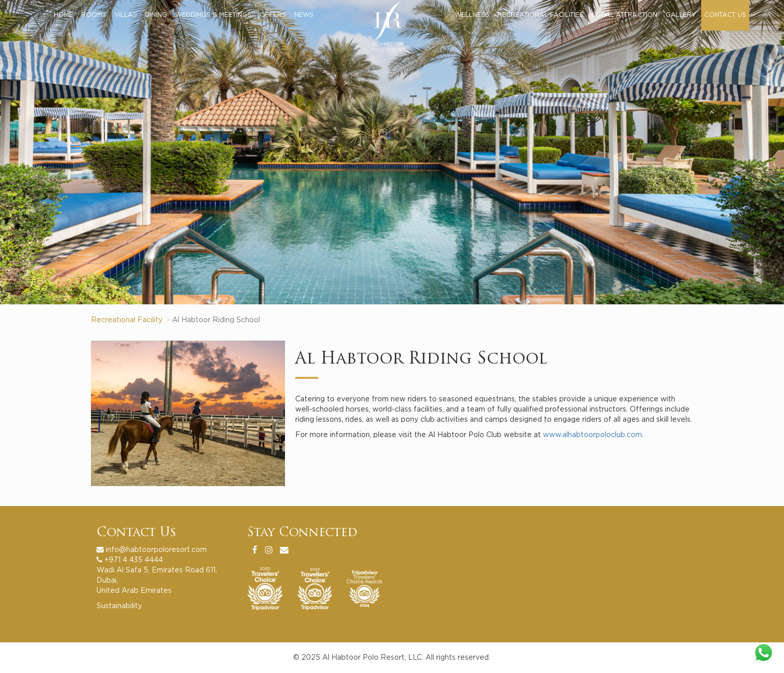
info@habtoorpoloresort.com (156, 550)
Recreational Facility (127, 320)
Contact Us (136, 533)
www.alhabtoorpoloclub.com (592, 435)
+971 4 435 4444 (134, 560)
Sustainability (119, 606)
